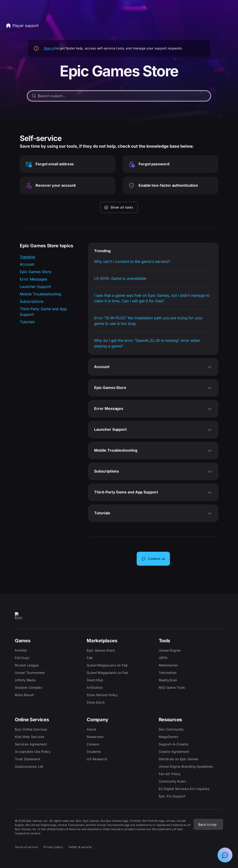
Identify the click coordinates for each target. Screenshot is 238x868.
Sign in (49, 48)
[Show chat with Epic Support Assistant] (225, 855)
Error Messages (33, 279)
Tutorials (27, 322)
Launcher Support (35, 287)
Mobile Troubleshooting (40, 294)
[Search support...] (119, 96)
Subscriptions (32, 301)
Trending (27, 257)
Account (27, 264)
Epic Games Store (35, 272)
